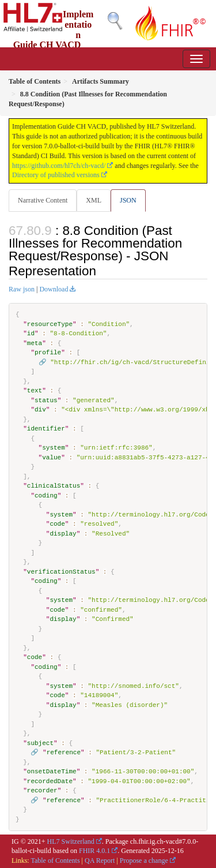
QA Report (100, 860)
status (46, 400)
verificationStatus (61, 572)
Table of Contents (55, 860)
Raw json (22, 289)
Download (54, 289)
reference (64, 752)
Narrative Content (43, 200)
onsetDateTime (52, 771)
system (54, 448)
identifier (46, 429)
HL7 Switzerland (71, 841)
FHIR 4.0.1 (94, 851)
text (35, 390)
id (31, 333)
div (40, 409)
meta (35, 343)
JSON (128, 200)
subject (40, 743)
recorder (42, 790)
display (63, 534)
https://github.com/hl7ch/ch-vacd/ (59, 166)
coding (46, 495)
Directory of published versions (56, 175)
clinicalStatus (54, 486)
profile (48, 352)
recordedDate (50, 781)
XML (94, 200)
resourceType (50, 324)
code (57, 524)
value (52, 457)
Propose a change (144, 860)
